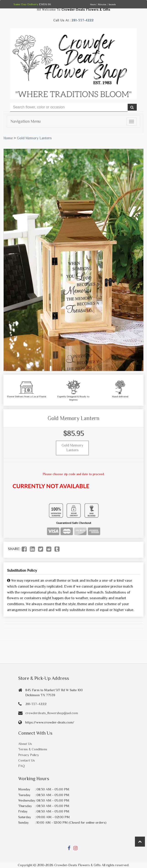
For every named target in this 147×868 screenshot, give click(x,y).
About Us (25, 744)
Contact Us (27, 760)
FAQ (22, 766)
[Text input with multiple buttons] (69, 107)
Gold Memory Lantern (34, 138)
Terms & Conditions (33, 749)
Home (8, 138)
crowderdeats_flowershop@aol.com (52, 713)
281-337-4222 (83, 20)
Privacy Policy (29, 755)
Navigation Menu (26, 121)
